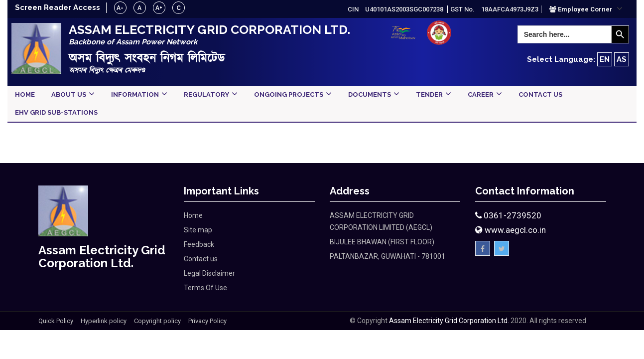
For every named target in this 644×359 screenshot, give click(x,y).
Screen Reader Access (58, 7)
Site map (198, 230)
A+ (160, 8)
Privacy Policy (207, 321)
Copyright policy (157, 321)
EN (605, 59)
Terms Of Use (205, 288)
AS (622, 59)
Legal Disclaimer (209, 273)
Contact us (201, 259)
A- (121, 8)
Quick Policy (56, 321)
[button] (586, 9)
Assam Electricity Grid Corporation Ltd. (449, 321)
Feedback (199, 244)
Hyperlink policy (104, 321)
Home (193, 215)
